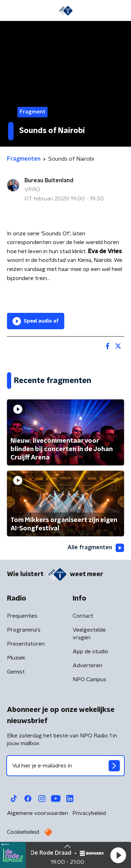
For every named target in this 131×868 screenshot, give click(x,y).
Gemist (16, 672)
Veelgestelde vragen (89, 634)
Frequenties (22, 616)
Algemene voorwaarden (38, 813)
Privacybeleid (89, 813)
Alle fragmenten (96, 548)
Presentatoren (26, 644)
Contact (83, 616)
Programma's (24, 630)
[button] (118, 855)
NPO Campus (89, 679)
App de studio (90, 652)
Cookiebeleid (23, 832)
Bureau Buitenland (49, 181)
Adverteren (88, 665)
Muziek (16, 658)
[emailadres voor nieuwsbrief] (65, 766)
